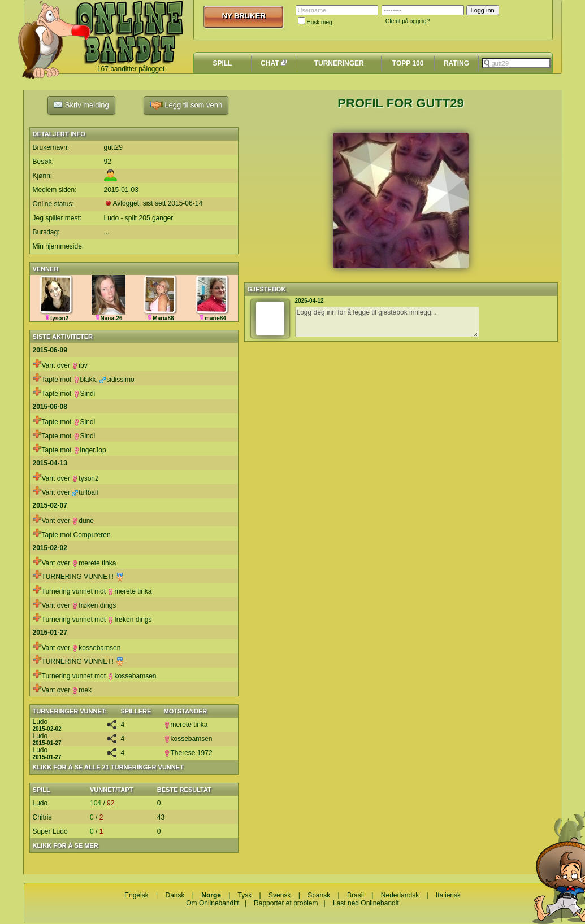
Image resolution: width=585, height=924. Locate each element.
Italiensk (448, 895)
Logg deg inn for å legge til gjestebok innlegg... (387, 322)
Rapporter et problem (286, 903)
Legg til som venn (186, 105)
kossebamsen (96, 648)
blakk (85, 380)
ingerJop (90, 450)
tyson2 (85, 478)
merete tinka (94, 563)
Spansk (319, 895)
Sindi (84, 394)
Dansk (175, 895)
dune (83, 521)
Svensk (279, 895)
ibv (79, 365)
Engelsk (136, 895)
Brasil (356, 895)
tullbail (85, 492)
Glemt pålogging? (408, 21)
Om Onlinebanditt (212, 903)
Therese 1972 (188, 753)
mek (82, 690)
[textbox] (516, 63)
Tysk (245, 895)
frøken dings (94, 605)
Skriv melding (81, 104)
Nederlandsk (400, 895)
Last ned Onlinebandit (366, 903)
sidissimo (117, 380)
